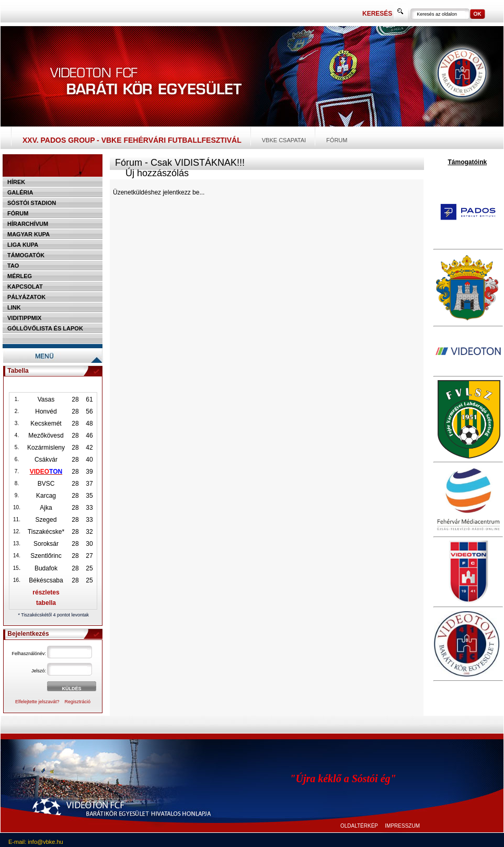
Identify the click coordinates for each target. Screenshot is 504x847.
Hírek (16, 182)
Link (14, 307)
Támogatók (26, 255)
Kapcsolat (25, 287)
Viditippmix (24, 318)
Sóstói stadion (32, 203)
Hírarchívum (28, 224)
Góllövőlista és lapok (45, 328)
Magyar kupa (28, 234)
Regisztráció (78, 702)
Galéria (20, 192)
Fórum (337, 140)
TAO (13, 266)
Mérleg (20, 276)
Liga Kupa (23, 245)
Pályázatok (26, 297)
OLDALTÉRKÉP (359, 826)
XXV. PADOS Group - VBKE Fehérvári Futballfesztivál (132, 140)
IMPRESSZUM (402, 826)
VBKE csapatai (284, 140)
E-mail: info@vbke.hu (36, 842)
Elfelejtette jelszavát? (37, 702)
